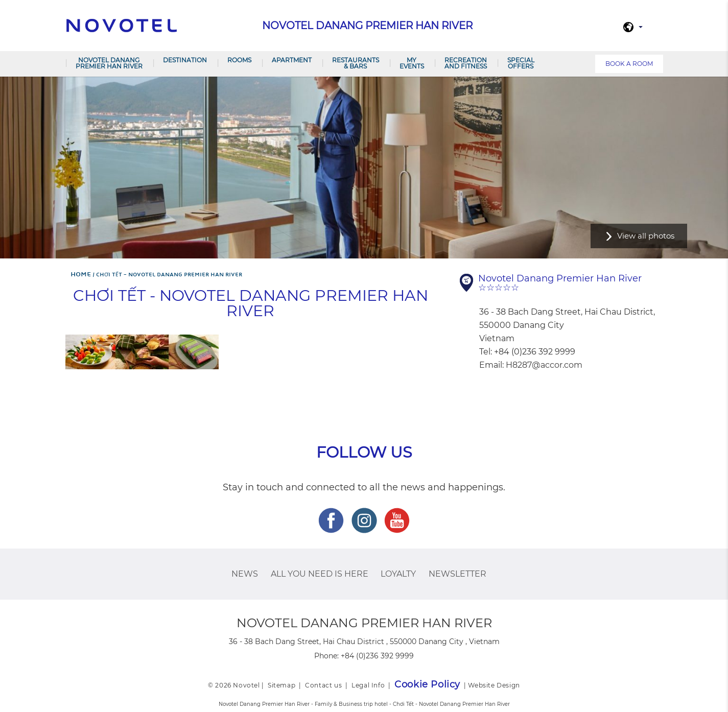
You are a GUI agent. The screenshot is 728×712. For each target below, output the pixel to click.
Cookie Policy (427, 684)
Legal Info (368, 685)
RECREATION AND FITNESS (466, 63)
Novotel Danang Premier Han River (109, 63)
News (245, 574)
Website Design (494, 685)
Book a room (629, 64)
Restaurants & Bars (356, 63)
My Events (412, 63)
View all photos (646, 236)
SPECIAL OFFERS (521, 63)
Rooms (239, 60)
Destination (185, 60)
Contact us (323, 685)
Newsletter (457, 574)
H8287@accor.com (544, 365)
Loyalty (398, 574)
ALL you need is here (320, 574)
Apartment (292, 60)
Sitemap (281, 685)
